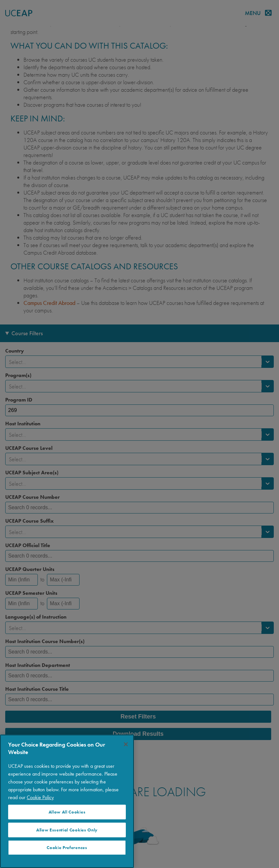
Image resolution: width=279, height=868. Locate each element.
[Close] (126, 744)
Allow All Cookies (67, 812)
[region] (67, 801)
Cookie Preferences (67, 848)
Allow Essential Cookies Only (67, 830)
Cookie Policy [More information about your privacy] (40, 797)
